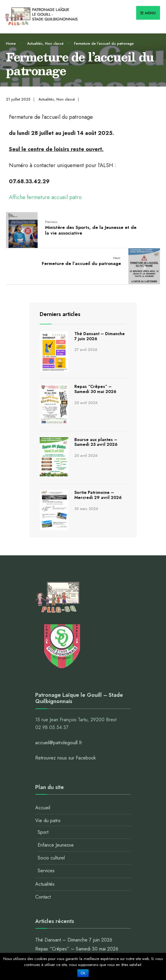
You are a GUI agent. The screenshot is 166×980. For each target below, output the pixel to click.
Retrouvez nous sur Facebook (66, 758)
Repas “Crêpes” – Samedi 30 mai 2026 (95, 389)
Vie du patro (48, 820)
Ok (83, 973)
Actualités (35, 44)
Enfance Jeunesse (56, 845)
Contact (43, 897)
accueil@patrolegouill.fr (59, 743)
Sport (43, 832)
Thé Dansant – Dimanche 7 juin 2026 (100, 336)
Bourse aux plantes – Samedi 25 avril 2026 (96, 442)
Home (11, 44)
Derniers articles (60, 314)
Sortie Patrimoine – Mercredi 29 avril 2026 (98, 495)
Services (46, 871)
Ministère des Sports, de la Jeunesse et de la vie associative (91, 228)
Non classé (54, 44)
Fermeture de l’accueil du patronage (81, 261)
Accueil (43, 808)
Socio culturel (51, 858)
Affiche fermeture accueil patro (45, 197)
